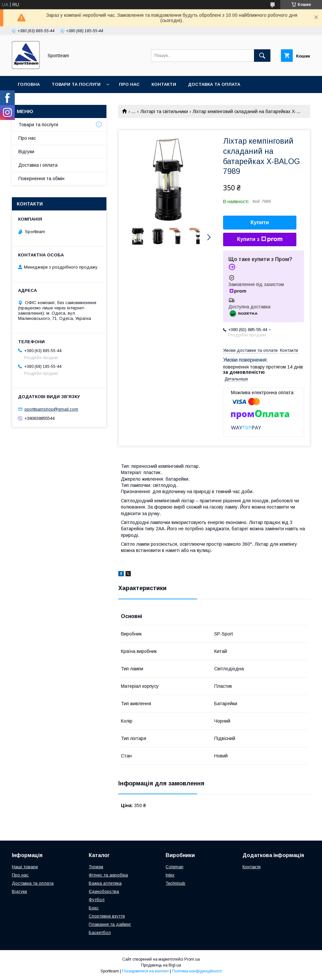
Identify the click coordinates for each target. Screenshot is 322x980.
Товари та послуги (76, 84)
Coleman (174, 867)
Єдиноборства (104, 891)
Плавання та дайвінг (110, 924)
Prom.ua (192, 959)
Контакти (164, 84)
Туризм (96, 867)
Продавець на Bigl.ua (161, 965)
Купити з (260, 239)
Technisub (175, 883)
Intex (170, 875)
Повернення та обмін (46, 101)
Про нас (129, 84)
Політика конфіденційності (197, 971)
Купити (260, 222)
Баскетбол (100, 932)
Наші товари (25, 867)
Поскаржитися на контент (145, 971)
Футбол (97, 900)
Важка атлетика (105, 883)
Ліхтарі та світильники (164, 111)
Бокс (94, 908)
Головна (29, 84)
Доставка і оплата (38, 165)
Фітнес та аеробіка (108, 875)
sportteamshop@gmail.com (51, 409)
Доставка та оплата (214, 84)
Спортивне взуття (107, 916)
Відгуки (26, 152)
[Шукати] (262, 56)
